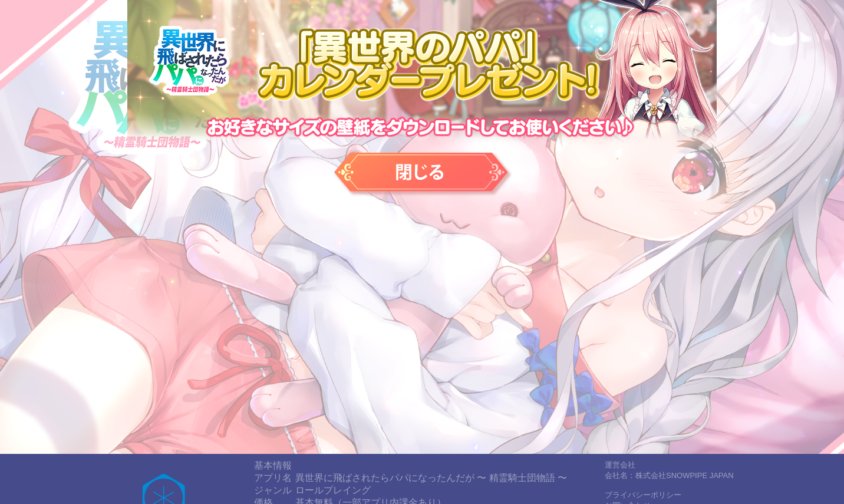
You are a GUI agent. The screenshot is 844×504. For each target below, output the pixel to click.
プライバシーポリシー (643, 423)
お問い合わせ (628, 434)
